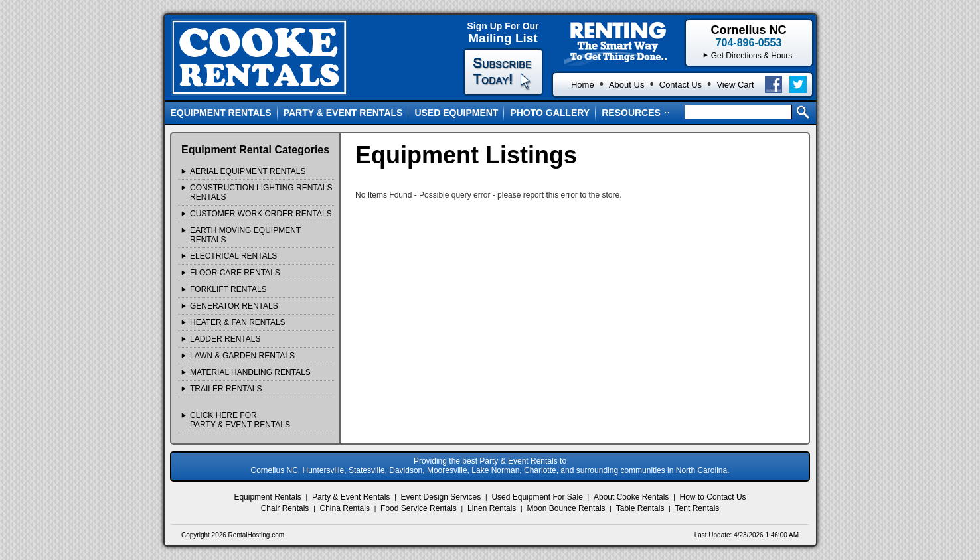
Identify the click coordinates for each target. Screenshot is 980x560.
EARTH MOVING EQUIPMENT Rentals (245, 235)
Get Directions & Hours (752, 56)
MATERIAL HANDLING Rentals (250, 372)
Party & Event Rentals (343, 113)
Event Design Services (441, 497)
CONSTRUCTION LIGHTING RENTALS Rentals (261, 192)
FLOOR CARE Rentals (235, 273)
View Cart (735, 85)
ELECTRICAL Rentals (233, 256)
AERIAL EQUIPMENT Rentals (248, 171)
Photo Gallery (550, 113)
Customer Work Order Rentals (261, 214)
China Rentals (345, 508)
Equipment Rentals (221, 113)
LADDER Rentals (225, 339)
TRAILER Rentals (226, 389)
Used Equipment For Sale (537, 497)
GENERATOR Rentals (234, 306)
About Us (626, 85)
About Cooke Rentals (631, 497)
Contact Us (681, 85)
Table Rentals (640, 508)
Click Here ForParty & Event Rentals (240, 420)
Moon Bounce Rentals (566, 508)
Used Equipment (456, 113)
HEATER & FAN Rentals (238, 322)
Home (583, 85)
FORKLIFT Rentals (228, 289)
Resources (636, 113)
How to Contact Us (713, 497)
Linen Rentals (492, 508)
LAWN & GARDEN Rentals (242, 356)
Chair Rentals (285, 508)
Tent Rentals (697, 508)
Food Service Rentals (419, 508)
